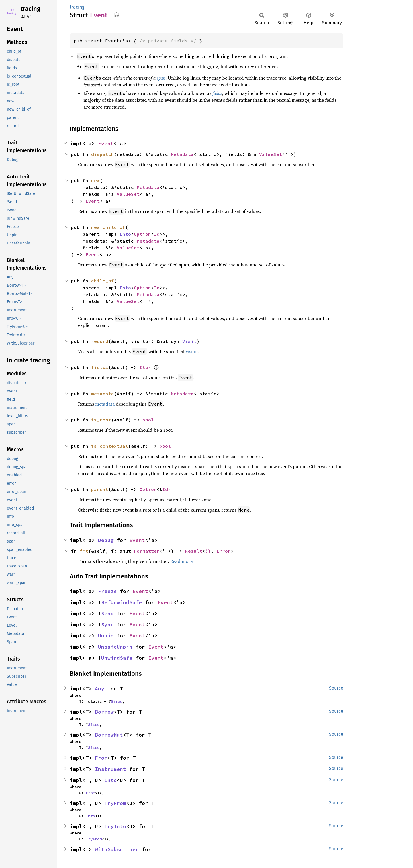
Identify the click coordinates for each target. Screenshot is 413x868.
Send (107, 613)
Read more (181, 561)
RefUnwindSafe (121, 602)
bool (148, 420)
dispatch (103, 154)
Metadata (182, 154)
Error (224, 551)
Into (125, 234)
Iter (145, 367)
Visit (189, 341)
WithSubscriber (117, 849)
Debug (106, 540)
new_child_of (108, 227)
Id (157, 234)
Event (106, 143)
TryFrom (115, 803)
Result (194, 551)
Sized (116, 701)
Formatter (147, 551)
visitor (192, 351)
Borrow (104, 712)
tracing (30, 9)
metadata (103, 394)
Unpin (106, 636)
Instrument (111, 769)
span (161, 78)
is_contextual (110, 446)
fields (217, 93)
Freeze (107, 591)
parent (100, 489)
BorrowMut (109, 735)
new (95, 180)
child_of (103, 281)
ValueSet (271, 154)
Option (142, 234)
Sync (107, 624)
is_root (101, 420)
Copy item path (117, 15)
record (100, 341)
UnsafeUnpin (115, 647)
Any (100, 689)
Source (336, 688)
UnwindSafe (117, 658)
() (208, 551)
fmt (84, 551)
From (101, 758)
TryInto (115, 826)
